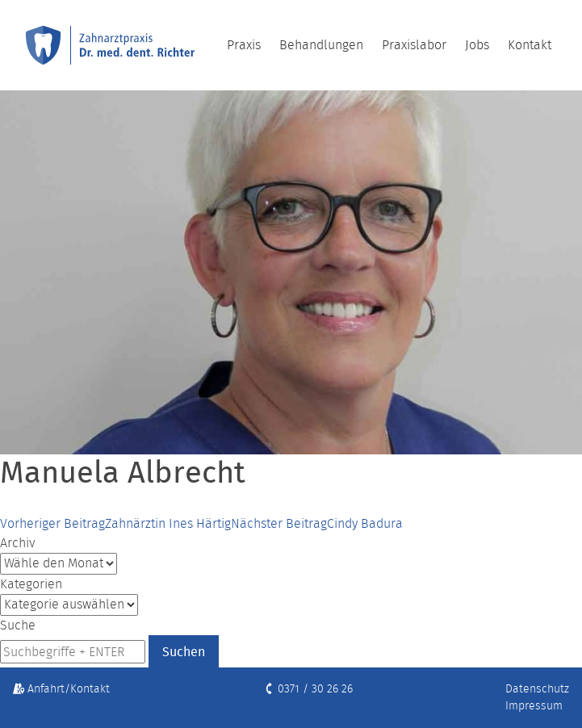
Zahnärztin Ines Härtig (115, 523)
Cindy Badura (317, 523)
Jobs (477, 45)
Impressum (534, 705)
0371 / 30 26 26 (308, 688)
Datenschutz (537, 688)
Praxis (244, 45)
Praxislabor (414, 45)
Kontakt (530, 45)
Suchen (184, 651)
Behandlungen (321, 45)
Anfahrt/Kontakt (61, 688)
